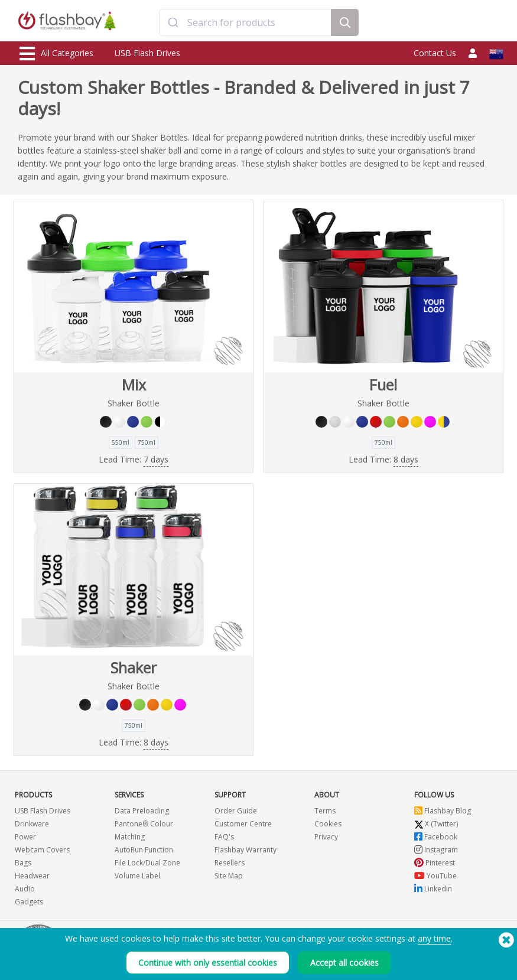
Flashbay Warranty (246, 850)
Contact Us (435, 53)
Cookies (328, 824)
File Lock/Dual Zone (147, 863)
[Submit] (173, 22)
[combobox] (245, 22)
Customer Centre (243, 824)
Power (25, 837)
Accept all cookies (344, 966)
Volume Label (137, 876)
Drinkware (32, 824)
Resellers (230, 863)
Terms (325, 811)
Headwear (32, 876)
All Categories (56, 54)
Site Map (229, 876)
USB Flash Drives (147, 53)
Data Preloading (142, 811)
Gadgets (29, 902)
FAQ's (224, 837)
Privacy (326, 837)
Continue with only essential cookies (208, 966)
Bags (23, 863)
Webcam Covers (42, 850)
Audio (25, 889)
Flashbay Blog (443, 811)
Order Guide (236, 811)
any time (434, 942)
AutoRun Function (144, 850)
